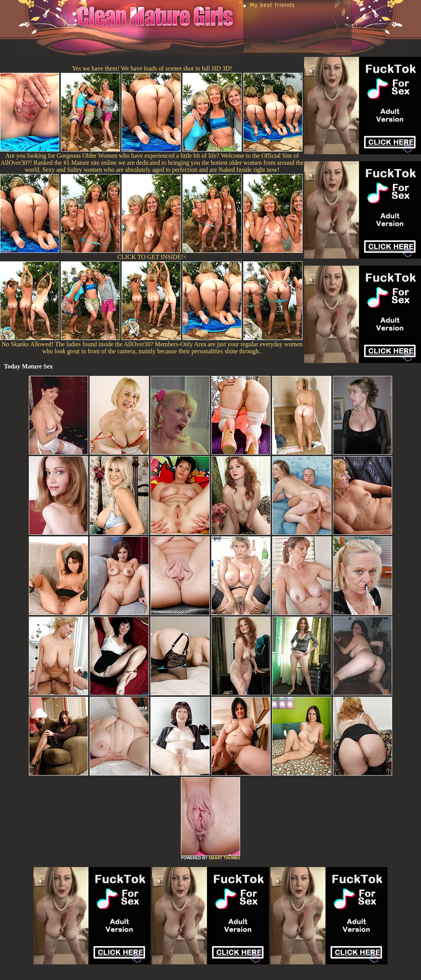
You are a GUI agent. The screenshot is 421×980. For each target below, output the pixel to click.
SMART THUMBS (224, 858)
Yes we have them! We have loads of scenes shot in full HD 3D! (152, 68)
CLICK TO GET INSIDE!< (152, 257)
